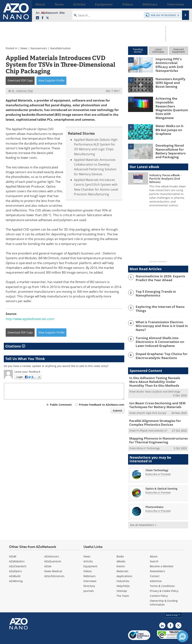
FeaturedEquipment (179, 50)
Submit (117, 410)
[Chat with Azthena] (183, 636)
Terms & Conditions (162, 574)
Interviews (90, 569)
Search (154, 549)
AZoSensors (52, 544)
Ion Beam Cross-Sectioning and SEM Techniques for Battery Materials (154, 395)
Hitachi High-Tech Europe (151, 403)
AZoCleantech (18, 554)
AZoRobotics (17, 549)
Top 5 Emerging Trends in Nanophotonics (154, 286)
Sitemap (122, 579)
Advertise (156, 569)
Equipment (90, 554)
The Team (123, 584)
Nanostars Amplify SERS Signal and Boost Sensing (171, 82)
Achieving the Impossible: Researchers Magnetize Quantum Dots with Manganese (171, 105)
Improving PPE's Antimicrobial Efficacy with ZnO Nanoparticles (171, 64)
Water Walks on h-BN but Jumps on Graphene (171, 123)
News (24, 48)
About (154, 544)
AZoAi (48, 554)
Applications (124, 564)
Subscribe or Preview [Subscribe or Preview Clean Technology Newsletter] (158, 462)
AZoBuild (15, 564)
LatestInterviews (158, 50)
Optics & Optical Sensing (161, 476)
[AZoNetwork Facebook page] (43, 18)
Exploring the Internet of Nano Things (158, 302)
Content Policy (159, 584)
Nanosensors (39, 48)
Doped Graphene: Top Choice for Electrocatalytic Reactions (159, 347)
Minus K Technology (148, 436)
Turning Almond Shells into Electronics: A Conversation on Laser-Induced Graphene (162, 334)
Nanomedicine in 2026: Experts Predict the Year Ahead (158, 271)
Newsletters (157, 559)
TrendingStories (138, 50)
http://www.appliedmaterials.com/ (30, 319)
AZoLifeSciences (54, 564)
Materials (122, 559)
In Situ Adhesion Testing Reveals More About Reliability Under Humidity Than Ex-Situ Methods (157, 373)
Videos (88, 559)
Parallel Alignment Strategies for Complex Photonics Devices (153, 412)
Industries (123, 569)
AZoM (13, 544)
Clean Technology (157, 458)
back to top (173, 603)
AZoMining (16, 569)
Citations (15, 346)
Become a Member (162, 554)
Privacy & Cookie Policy (164, 579)
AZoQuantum (53, 549)
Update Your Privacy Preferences (32, 639)
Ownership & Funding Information (164, 590)
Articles (88, 549)
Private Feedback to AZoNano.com (102, 405)
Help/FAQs (123, 574)
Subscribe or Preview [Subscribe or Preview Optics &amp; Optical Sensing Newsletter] (158, 480)
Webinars (89, 564)
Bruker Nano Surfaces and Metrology (158, 382)
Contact (155, 564)
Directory (89, 574)
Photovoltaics (154, 495)
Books (120, 544)
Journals (89, 579)
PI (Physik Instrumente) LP (152, 419)
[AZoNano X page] (47, 18)
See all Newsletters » (143, 513)
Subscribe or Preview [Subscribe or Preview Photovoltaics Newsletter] (158, 499)
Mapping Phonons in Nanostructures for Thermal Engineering (158, 429)
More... (184, 4)
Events (121, 554)
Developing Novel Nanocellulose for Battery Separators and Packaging (169, 144)
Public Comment (61, 405)
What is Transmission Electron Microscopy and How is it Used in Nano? (159, 318)
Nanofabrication (60, 48)
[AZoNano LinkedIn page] (37, 18)
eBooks (121, 549)
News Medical (53, 559)
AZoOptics (16, 559)
